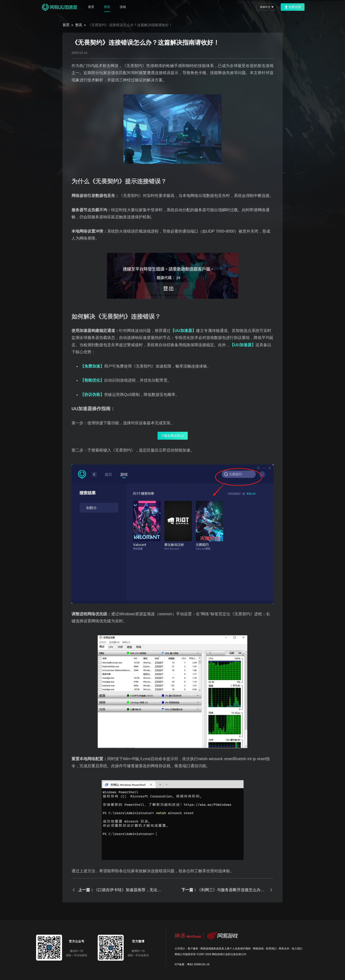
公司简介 (180, 949)
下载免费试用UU (172, 436)
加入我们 (297, 949)
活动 (123, 7)
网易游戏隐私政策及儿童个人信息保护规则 (226, 949)
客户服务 (193, 949)
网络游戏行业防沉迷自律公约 (229, 954)
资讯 (107, 7)
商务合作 (284, 949)
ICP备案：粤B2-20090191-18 (192, 964)
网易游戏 (258, 949)
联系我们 (271, 949)
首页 (91, 7)
